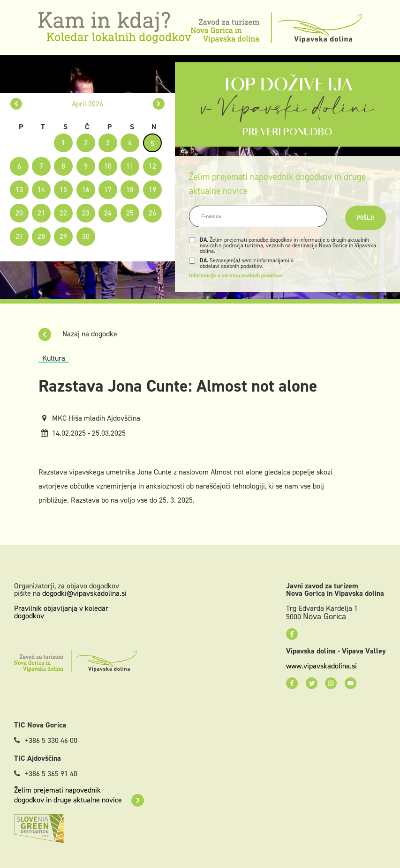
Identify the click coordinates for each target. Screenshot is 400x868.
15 (63, 189)
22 (63, 213)
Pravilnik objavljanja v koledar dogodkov (61, 612)
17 (108, 189)
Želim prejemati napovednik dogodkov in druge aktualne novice (79, 795)
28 (41, 236)
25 (130, 213)
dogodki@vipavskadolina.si (84, 593)
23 (86, 213)
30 (86, 236)
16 (86, 189)
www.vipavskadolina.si (321, 666)
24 (108, 213)
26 (152, 213)
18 (130, 189)
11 (130, 166)
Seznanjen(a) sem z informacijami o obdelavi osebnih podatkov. (247, 263)
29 (63, 236)
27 (19, 236)
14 (41, 189)
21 (41, 213)
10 (108, 166)
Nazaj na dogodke (78, 334)
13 (19, 189)
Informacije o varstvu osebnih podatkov (236, 275)
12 (152, 166)
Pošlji (366, 218)
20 (19, 213)
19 (152, 189)
